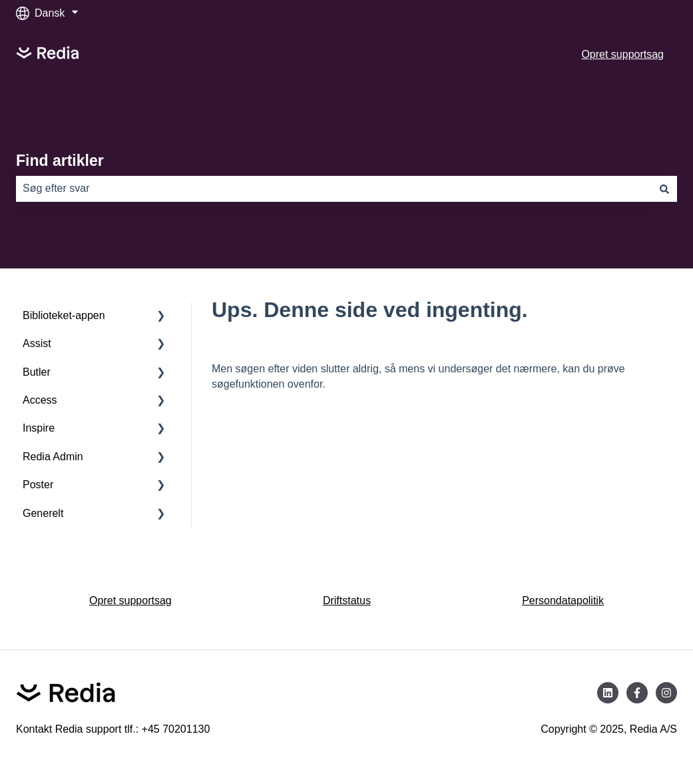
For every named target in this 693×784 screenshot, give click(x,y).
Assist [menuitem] (37, 343)
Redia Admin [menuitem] (53, 457)
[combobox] (334, 189)
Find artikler (60, 161)
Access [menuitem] (40, 400)
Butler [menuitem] (37, 372)
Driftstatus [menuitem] (347, 600)
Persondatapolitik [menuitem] (563, 600)
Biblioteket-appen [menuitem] (64, 315)
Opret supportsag (622, 54)
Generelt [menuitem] (43, 513)
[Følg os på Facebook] (637, 693)
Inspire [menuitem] (39, 428)
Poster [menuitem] (38, 485)
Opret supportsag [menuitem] (130, 600)
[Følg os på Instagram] (666, 693)
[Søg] (664, 189)
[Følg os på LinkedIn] (608, 693)
